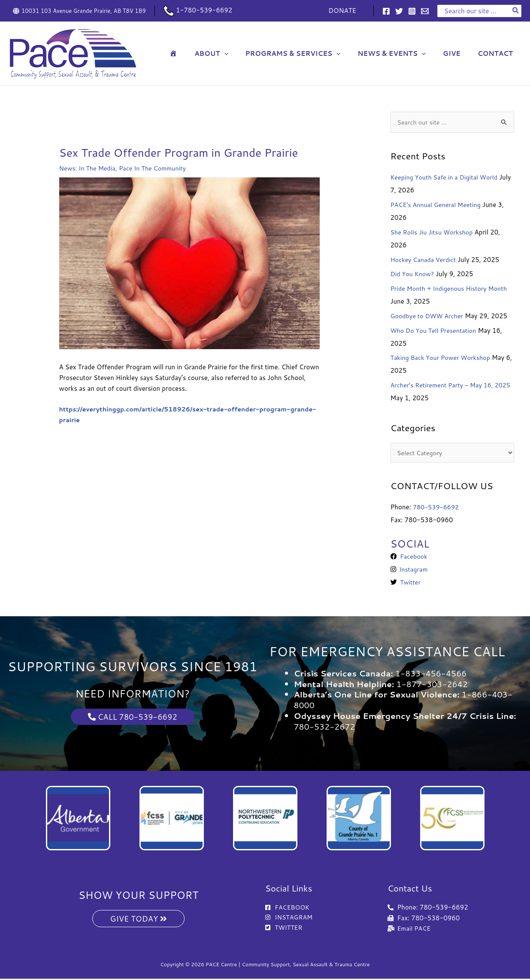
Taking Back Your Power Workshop (443, 358)
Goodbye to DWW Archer (429, 316)
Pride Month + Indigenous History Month (452, 289)
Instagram (413, 571)
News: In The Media (89, 168)
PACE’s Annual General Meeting (438, 205)
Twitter (410, 583)
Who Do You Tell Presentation (436, 331)
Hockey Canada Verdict (425, 260)
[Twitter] (399, 11)
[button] (244, 54)
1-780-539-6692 (198, 10)
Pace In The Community (157, 168)
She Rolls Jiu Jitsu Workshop (434, 233)
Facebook (413, 558)
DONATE (344, 11)
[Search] (516, 11)
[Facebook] (386, 11)
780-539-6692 (437, 508)
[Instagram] (412, 11)
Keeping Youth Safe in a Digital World (447, 178)
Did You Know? (413, 275)
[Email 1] (425, 11)
